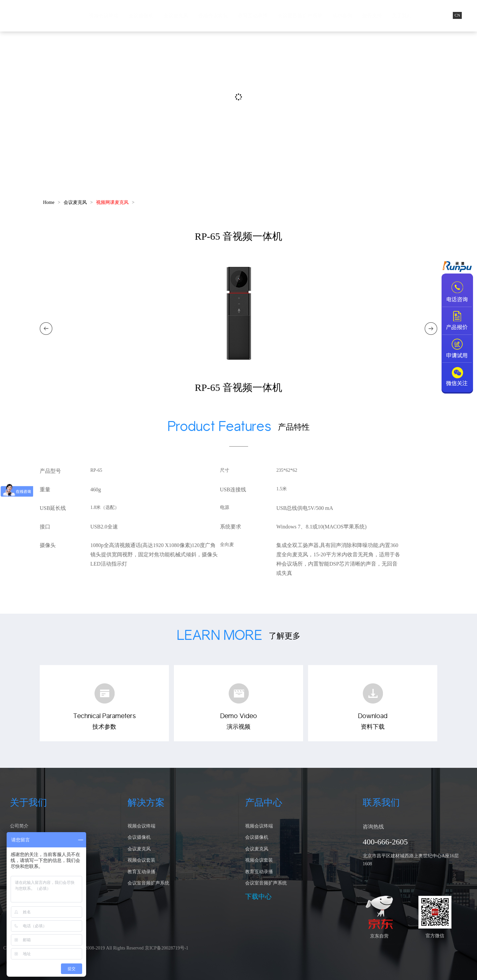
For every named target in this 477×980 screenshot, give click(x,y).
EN (469, 15)
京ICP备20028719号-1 (166, 948)
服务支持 (372, 16)
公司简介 (19, 826)
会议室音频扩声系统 (300, 16)
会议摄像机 (141, 16)
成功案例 (342, 16)
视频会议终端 (104, 16)
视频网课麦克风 (112, 202)
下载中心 (258, 896)
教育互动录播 (253, 16)
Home (49, 202)
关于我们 (402, 16)
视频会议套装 (213, 16)
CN (457, 15)
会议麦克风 (176, 16)
